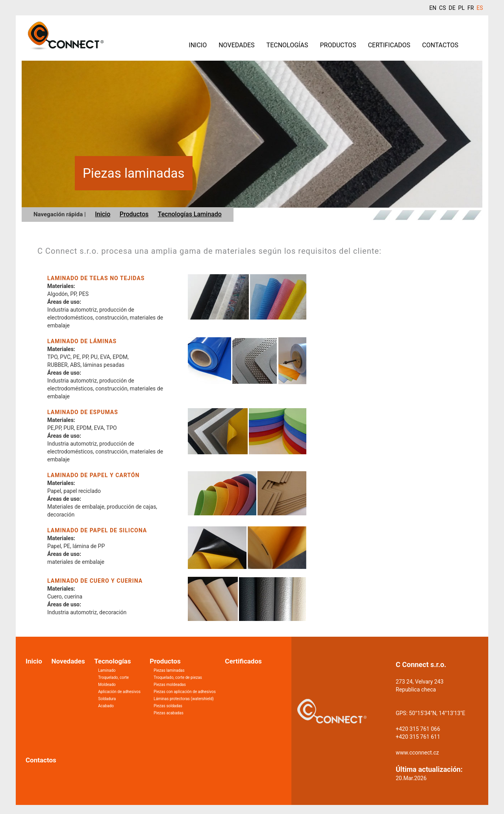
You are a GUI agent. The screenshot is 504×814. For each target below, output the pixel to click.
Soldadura (107, 699)
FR (471, 8)
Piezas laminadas (169, 670)
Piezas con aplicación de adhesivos (185, 692)
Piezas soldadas (168, 706)
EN (433, 8)
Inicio (198, 45)
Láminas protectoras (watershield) (184, 699)
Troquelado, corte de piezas (178, 677)
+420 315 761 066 (418, 729)
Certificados (389, 45)
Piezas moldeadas (170, 685)
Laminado (107, 670)
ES (480, 8)
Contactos (440, 45)
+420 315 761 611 (418, 737)
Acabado (106, 706)
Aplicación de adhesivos (119, 692)
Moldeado (107, 685)
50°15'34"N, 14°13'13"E (437, 713)
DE (452, 8)
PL (461, 8)
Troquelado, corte (113, 677)
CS (442, 8)
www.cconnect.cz (417, 753)
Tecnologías (287, 45)
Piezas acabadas (169, 713)
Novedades (236, 45)
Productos (338, 45)
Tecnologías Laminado (190, 214)
